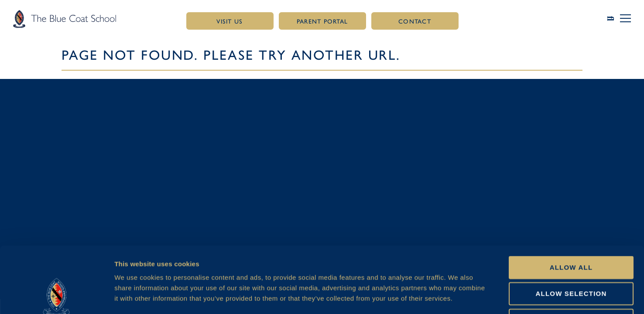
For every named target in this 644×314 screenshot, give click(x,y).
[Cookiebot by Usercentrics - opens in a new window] (57, 297)
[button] (625, 18)
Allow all (571, 205)
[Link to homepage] (65, 19)
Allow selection (571, 231)
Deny (571, 258)
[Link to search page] (614, 19)
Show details (461, 297)
